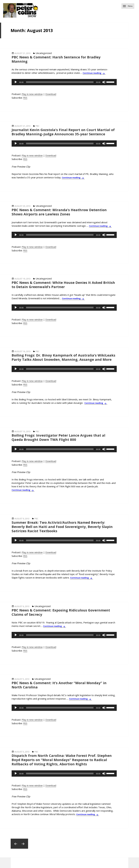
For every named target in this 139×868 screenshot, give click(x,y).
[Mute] (104, 82)
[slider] (60, 82)
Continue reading (94, 73)
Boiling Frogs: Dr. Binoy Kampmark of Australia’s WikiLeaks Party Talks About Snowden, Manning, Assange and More (63, 357)
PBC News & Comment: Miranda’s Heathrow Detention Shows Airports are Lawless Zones (59, 212)
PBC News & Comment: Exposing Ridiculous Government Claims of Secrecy (61, 612)
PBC (37, 126)
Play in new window (32, 94)
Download (51, 94)
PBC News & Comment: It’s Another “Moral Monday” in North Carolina (59, 685)
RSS (25, 98)
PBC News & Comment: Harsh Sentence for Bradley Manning (56, 59)
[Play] (16, 82)
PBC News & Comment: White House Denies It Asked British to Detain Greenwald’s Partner (63, 285)
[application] (64, 82)
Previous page (16, 844)
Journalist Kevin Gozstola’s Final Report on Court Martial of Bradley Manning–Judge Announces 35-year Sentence (63, 132)
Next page (23, 844)
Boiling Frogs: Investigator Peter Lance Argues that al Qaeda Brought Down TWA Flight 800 (58, 437)
